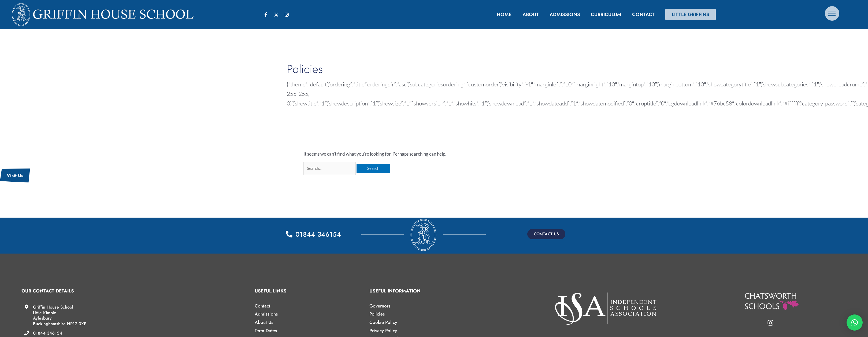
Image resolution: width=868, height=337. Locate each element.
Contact (643, 14)
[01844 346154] (27, 333)
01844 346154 (48, 333)
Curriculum (606, 14)
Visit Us (15, 175)
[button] (546, 234)
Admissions (565, 14)
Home (504, 14)
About (531, 14)
